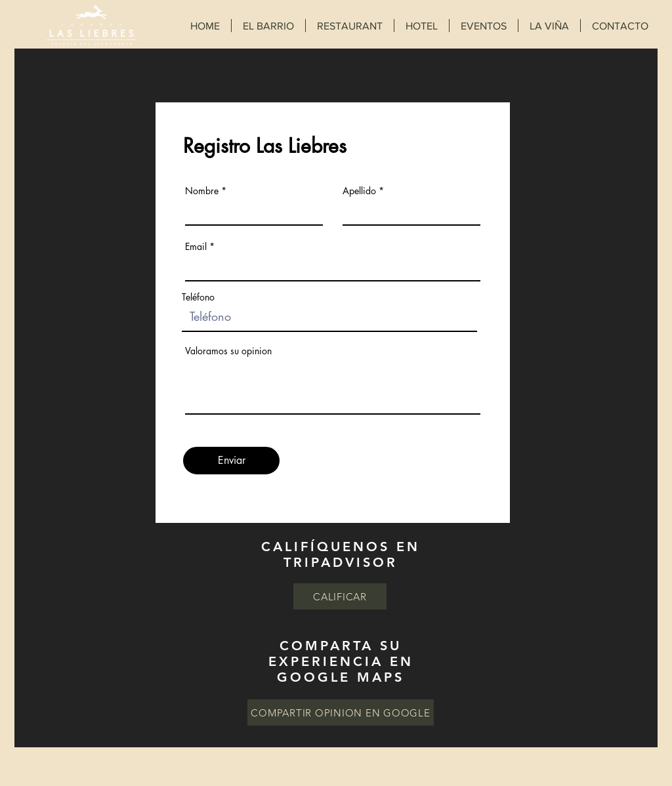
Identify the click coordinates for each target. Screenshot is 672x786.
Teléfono (198, 297)
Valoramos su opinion (228, 351)
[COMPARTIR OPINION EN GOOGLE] (341, 713)
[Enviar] (231, 461)
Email (196, 247)
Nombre (202, 191)
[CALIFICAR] (340, 596)
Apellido (359, 191)
